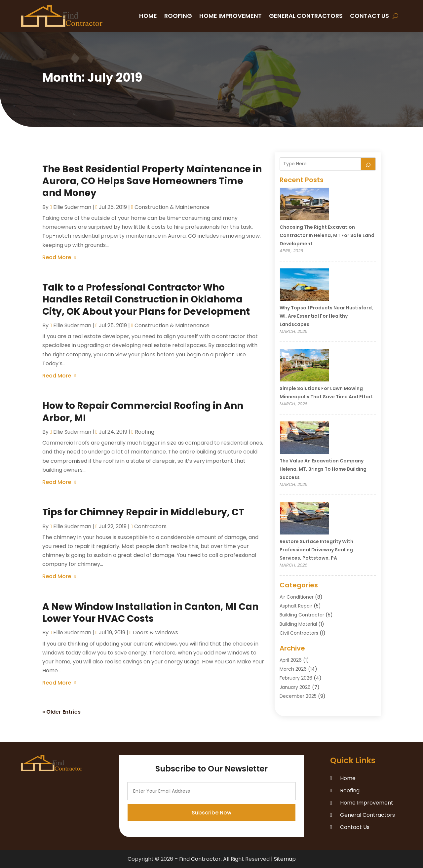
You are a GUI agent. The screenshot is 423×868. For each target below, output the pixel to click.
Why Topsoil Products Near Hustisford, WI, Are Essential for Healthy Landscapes (326, 316)
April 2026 (291, 660)
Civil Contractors (299, 633)
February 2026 (296, 678)
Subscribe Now (211, 853)
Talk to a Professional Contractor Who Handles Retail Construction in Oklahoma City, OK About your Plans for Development (146, 299)
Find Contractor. (200, 859)
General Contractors (306, 16)
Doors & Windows (155, 632)
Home (148, 16)
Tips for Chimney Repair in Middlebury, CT (143, 512)
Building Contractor (302, 615)
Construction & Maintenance (172, 207)
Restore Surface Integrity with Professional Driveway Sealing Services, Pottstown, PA (316, 550)
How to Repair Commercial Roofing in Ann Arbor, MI (143, 412)
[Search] (368, 164)
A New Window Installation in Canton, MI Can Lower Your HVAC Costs (150, 613)
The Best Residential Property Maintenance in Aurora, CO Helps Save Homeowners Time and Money (152, 181)
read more (57, 257)
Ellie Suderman (72, 207)
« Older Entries (61, 712)
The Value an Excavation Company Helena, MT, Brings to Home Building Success (323, 469)
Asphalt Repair (296, 606)
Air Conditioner (297, 597)
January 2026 (295, 687)
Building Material (298, 624)
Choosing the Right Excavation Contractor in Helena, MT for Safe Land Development (327, 235)
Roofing (178, 16)
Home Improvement (231, 16)
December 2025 (298, 696)
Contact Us (369, 16)
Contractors (150, 526)
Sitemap (285, 859)
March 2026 (293, 669)
